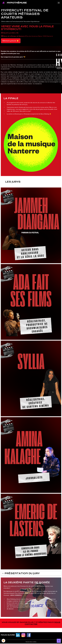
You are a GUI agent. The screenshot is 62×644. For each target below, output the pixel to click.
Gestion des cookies (31, 642)
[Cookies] (3, 641)
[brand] (14, 3)
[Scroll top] (59, 641)
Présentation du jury (21, 573)
